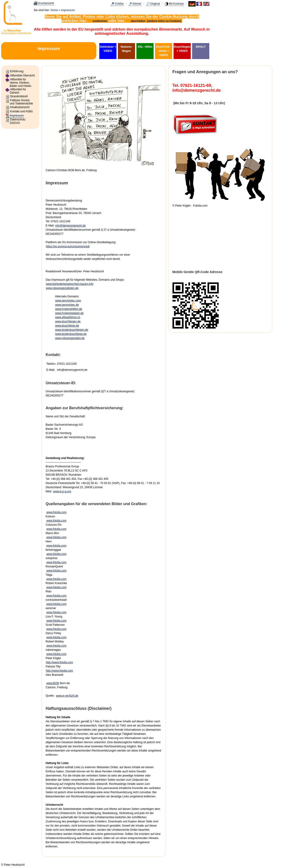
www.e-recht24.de (67, 696)
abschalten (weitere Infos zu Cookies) (157, 21)
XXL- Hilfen (145, 47)
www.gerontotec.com (68, 301)
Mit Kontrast (176, 4)
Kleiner (137, 4)
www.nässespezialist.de (70, 338)
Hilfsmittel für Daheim (18, 91)
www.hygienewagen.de (69, 313)
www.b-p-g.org (62, 491)
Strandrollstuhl (19, 96)
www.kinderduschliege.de (71, 334)
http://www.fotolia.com (60, 662)
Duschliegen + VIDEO (182, 49)
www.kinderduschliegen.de (72, 330)
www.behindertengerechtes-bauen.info (70, 284)
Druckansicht (46, 3)
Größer (119, 4)
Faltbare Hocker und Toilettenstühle (21, 102)
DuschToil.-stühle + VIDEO (164, 51)
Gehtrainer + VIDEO (108, 49)
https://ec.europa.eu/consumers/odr (68, 246)
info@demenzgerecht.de (70, 226)
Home (54, 10)
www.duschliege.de (67, 326)
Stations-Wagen (126, 49)
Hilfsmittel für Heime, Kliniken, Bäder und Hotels (21, 83)
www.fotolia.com (56, 512)
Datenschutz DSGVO (18, 121)
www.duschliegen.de (68, 321)
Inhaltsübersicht (20, 107)
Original (155, 4)
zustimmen (100, 21)
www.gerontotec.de (67, 305)
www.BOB (53, 683)
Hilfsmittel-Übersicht (22, 75)
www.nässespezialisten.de (62, 288)
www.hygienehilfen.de (69, 309)
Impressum (68, 10)
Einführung (17, 71)
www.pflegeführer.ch (68, 317)
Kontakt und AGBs (21, 111)
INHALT (201, 47)
